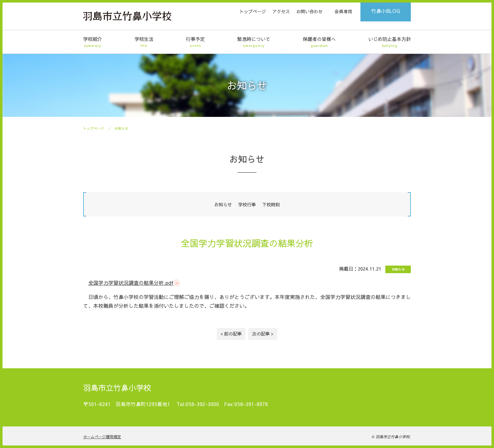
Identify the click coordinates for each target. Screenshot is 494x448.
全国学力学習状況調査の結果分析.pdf (131, 283)
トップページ (253, 11)
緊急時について (254, 42)
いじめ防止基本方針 (390, 42)
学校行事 (247, 204)
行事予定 (195, 42)
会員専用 (343, 11)
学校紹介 (93, 42)
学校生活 (144, 42)
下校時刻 (271, 204)
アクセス (281, 11)
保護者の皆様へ (319, 42)
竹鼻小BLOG (386, 11)
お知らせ (121, 128)
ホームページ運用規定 (102, 437)
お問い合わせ (309, 11)
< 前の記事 (231, 334)
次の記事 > (263, 334)
